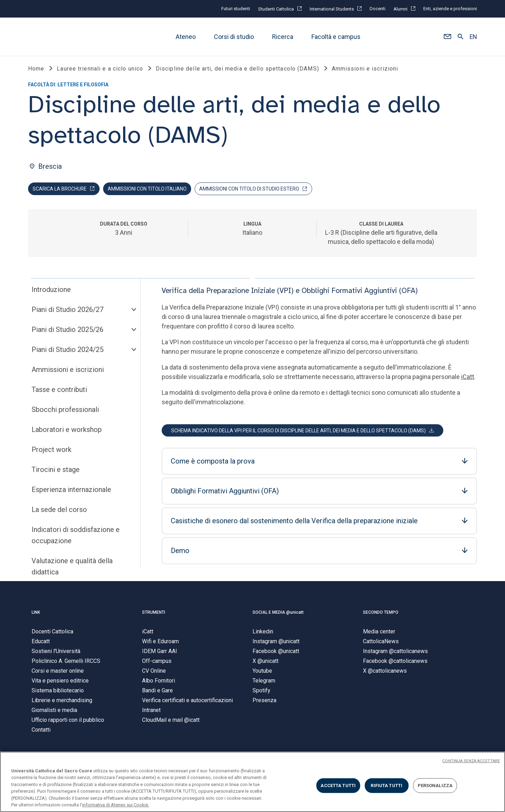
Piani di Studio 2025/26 (68, 331)
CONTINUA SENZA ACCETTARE (471, 761)
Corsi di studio (234, 37)
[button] (447, 37)
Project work (52, 451)
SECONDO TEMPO (381, 614)
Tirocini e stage (56, 471)
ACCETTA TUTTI (338, 786)
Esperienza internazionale (71, 491)
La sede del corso (59, 511)
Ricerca (283, 37)
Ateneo (186, 37)
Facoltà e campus (336, 37)
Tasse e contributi (59, 391)
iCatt (468, 378)
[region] (252, 782)
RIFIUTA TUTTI (386, 786)
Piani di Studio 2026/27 (68, 311)
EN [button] (473, 37)
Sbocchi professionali (65, 411)
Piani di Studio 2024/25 (68, 351)
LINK (36, 614)
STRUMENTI (154, 614)
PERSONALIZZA (435, 786)
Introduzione (51, 291)
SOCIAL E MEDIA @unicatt (278, 614)
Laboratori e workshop (67, 431)
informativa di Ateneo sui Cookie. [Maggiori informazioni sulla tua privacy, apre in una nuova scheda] (116, 805)
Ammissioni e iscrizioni (68, 371)
